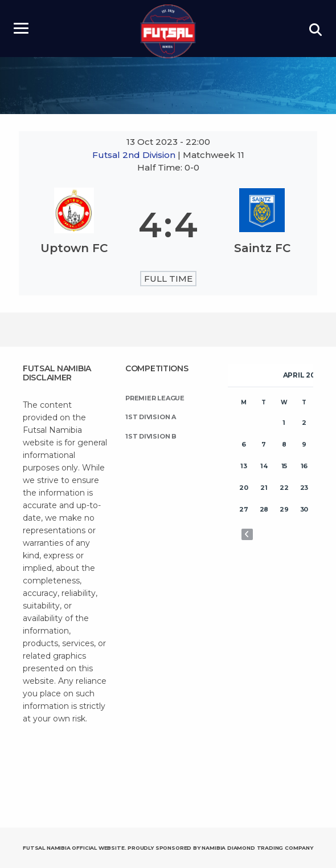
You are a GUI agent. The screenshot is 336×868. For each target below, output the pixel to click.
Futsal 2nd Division (135, 155)
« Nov (247, 534)
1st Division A (151, 417)
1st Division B (151, 436)
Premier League (155, 398)
